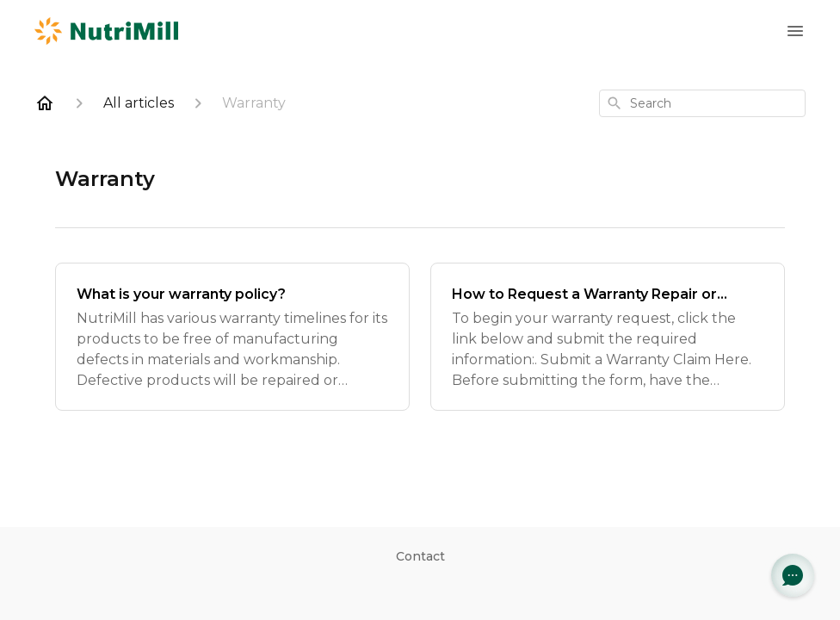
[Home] (45, 103)
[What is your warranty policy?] (232, 337)
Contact (420, 556)
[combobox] (702, 103)
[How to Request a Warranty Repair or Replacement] (608, 337)
